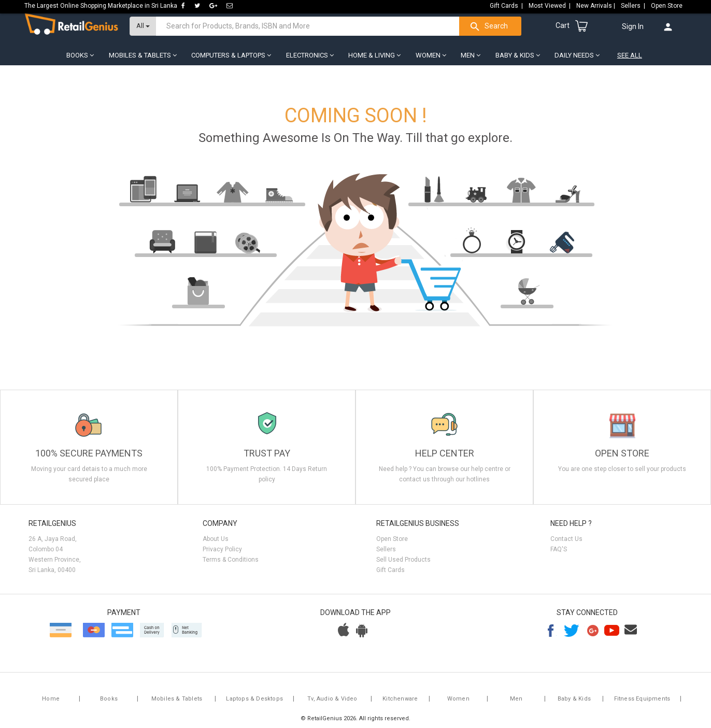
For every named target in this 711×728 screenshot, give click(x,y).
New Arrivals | (596, 6)
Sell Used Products (403, 565)
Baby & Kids (574, 704)
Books (109, 704)
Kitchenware (400, 704)
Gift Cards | (507, 6)
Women (458, 704)
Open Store (667, 6)
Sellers (386, 554)
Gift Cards (390, 575)
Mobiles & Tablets (177, 704)
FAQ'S (559, 554)
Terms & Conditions (231, 565)
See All (630, 61)
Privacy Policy (222, 554)
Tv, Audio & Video (332, 704)
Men (516, 704)
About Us (216, 544)
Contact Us (566, 544)
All (143, 31)
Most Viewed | (550, 6)
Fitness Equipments (642, 704)
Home (51, 704)
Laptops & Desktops (254, 704)
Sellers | (634, 6)
